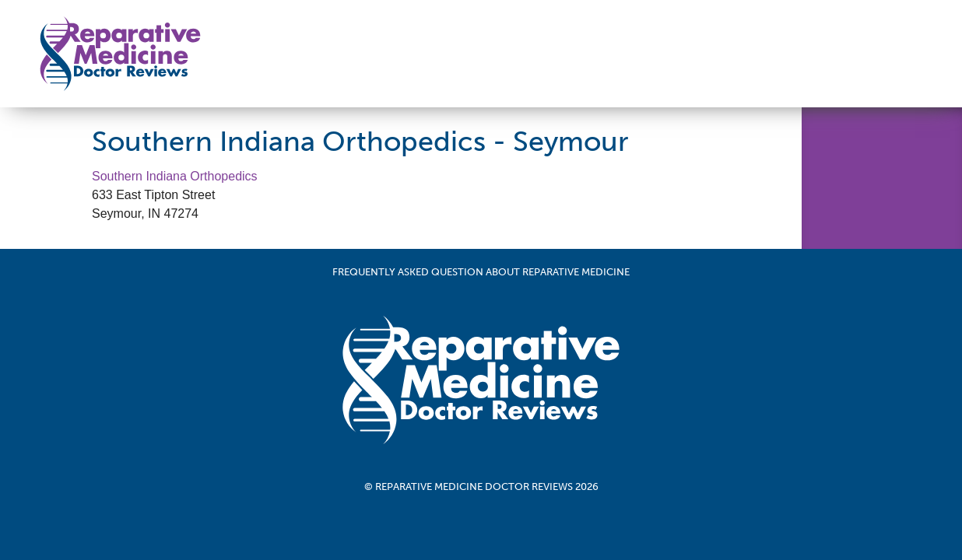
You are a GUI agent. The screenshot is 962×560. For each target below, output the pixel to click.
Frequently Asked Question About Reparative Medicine (481, 272)
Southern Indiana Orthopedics (175, 176)
